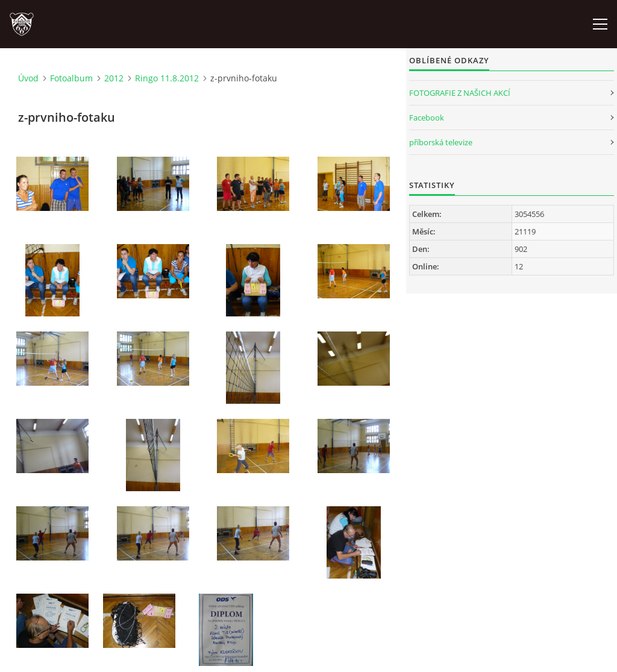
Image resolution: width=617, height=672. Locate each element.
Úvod (28, 78)
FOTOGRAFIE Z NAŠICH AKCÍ (460, 93)
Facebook (427, 118)
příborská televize (441, 142)
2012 (114, 78)
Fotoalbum (71, 78)
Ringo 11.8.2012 (167, 78)
